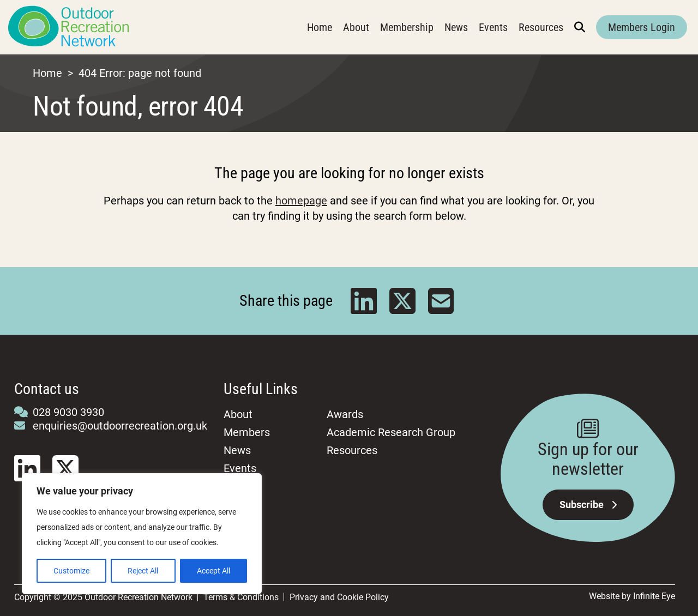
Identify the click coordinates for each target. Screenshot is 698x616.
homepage (301, 201)
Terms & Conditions (241, 597)
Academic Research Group (391, 432)
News (456, 27)
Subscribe (588, 505)
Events (493, 27)
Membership (407, 27)
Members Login (642, 27)
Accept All (213, 571)
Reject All (143, 571)
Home (320, 27)
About (356, 27)
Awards (345, 414)
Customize (71, 571)
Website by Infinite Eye (632, 596)
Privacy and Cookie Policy (339, 597)
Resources (541, 27)
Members (247, 432)
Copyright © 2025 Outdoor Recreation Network (103, 597)
